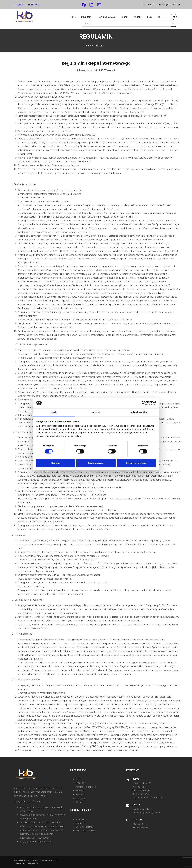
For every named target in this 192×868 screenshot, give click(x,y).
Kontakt (137, 17)
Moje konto (81, 819)
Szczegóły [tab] (96, 412)
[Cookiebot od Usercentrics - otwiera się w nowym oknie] (144, 403)
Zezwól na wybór (96, 463)
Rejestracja (34, 5)
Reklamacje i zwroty (86, 831)
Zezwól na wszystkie (136, 463)
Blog (150, 17)
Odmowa (56, 463)
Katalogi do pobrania (86, 787)
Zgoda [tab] (54, 412)
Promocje (81, 798)
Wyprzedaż (81, 794)
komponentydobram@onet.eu (147, 812)
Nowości (80, 791)
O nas (125, 17)
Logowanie (19, 5)
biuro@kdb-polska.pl (154, 293)
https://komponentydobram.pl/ (165, 127)
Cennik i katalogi (107, 17)
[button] (174, 17)
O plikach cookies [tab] (138, 412)
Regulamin (81, 823)
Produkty (87, 17)
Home (73, 17)
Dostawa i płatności (85, 827)
